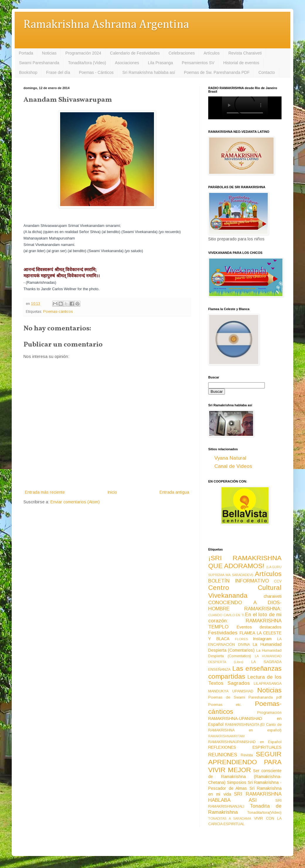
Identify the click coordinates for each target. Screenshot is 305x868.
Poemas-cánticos (58, 312)
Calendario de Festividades (135, 53)
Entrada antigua (174, 492)
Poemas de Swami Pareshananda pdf (245, 697)
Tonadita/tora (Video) (87, 63)
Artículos (211, 53)
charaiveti (273, 596)
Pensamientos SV (198, 63)
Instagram (262, 639)
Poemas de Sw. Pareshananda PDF (217, 72)
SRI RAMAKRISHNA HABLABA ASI (245, 797)
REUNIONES (223, 755)
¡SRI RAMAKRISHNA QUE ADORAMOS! (245, 562)
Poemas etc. (225, 705)
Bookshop (28, 72)
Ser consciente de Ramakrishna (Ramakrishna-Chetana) (245, 777)
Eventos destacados (259, 627)
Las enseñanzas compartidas (245, 672)
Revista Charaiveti (245, 53)
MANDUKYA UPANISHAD (231, 691)
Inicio (112, 492)
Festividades (223, 633)
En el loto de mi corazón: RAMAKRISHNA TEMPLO (245, 621)
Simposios (237, 782)
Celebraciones (182, 53)
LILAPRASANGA (268, 684)
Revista (247, 755)
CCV (278, 581)
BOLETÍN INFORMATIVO (239, 581)
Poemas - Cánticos (96, 72)
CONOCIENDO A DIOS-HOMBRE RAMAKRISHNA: (245, 606)
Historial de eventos (241, 63)
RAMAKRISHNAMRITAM (226, 736)
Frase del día (58, 72)
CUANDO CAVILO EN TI (226, 615)
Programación (269, 713)
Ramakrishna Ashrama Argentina (106, 25)
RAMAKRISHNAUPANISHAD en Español (245, 742)
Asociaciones (127, 63)
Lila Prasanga (160, 63)
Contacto (267, 72)
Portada (26, 53)
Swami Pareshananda (39, 63)
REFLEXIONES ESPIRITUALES (245, 747)
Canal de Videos (233, 466)
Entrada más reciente (45, 492)
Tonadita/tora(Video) (264, 813)
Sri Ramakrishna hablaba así (149, 72)
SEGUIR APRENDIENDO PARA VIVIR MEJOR (245, 762)
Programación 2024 (83, 53)
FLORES (241, 639)
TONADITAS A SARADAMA (230, 818)
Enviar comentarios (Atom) (75, 502)
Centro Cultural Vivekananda (245, 592)
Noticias (49, 53)
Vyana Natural (230, 458)
